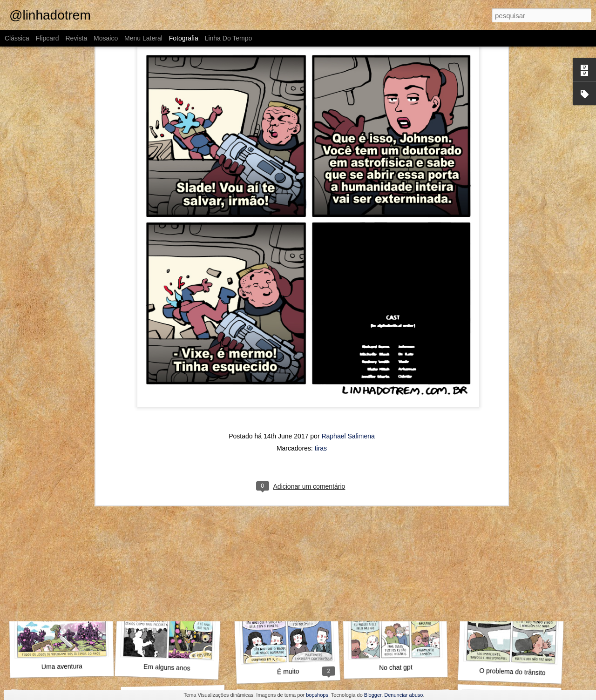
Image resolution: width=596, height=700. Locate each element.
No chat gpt (396, 667)
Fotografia (184, 38)
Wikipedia (510, 545)
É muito (288, 672)
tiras (321, 348)
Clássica (17, 38)
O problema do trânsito (512, 672)
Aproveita (60, 541)
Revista (76, 38)
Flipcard (47, 38)
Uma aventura (62, 666)
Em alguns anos (167, 667)
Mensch (401, 545)
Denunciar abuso (403, 695)
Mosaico (106, 38)
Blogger (373, 695)
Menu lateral (143, 38)
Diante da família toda (176, 545)
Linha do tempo (229, 38)
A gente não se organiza (288, 540)
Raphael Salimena (348, 336)
